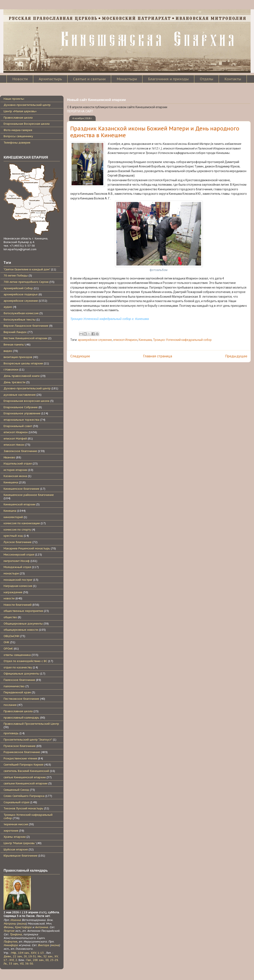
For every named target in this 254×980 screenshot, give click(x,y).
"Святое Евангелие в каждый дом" (27, 269)
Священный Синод (16, 790)
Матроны (10, 924)
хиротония (11, 831)
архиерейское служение (95, 340)
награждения (13, 592)
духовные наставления (20, 395)
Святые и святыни (89, 79)
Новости (20, 79)
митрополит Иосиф (17, 561)
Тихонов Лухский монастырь (23, 808)
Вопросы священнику (18, 136)
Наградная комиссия (18, 586)
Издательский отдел (18, 464)
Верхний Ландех (15, 332)
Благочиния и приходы (168, 79)
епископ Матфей (15, 439)
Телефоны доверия (17, 143)
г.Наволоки (11, 370)
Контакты (233, 79)
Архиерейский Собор (18, 288)
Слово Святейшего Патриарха (24, 796)
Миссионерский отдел (19, 555)
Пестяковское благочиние (21, 699)
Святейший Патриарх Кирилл (23, 765)
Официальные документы (21, 674)
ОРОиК (8, 649)
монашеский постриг (18, 580)
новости (9, 598)
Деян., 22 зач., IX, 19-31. (20, 956)
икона (22, 924)
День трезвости (14, 382)
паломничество (14, 686)
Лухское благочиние (18, 542)
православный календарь (21, 718)
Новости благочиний (18, 605)
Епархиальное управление (22, 413)
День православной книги (22, 376)
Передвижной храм (17, 692)
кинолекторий (13, 517)
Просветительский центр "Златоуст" (28, 740)
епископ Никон (14, 445)
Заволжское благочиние (20, 451)
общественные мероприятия (23, 611)
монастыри (11, 573)
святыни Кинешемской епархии (26, 783)
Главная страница (158, 356)
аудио (8, 307)
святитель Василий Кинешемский (26, 771)
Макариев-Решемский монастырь (27, 548)
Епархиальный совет (18, 426)
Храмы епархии (15, 837)
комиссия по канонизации (22, 523)
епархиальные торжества (21, 420)
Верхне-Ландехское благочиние (26, 326)
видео (8, 351)
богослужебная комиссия (21, 313)
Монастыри (127, 79)
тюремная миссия (16, 824)
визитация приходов (18, 357)
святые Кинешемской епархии (25, 777)
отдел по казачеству (18, 667)
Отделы (207, 79)
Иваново (9, 457)
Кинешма (145, 340)
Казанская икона (15, 476)
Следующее (80, 356)
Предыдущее (236, 356)
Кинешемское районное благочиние (29, 495)
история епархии (15, 470)
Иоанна (16, 920)
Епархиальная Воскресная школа (27, 124)
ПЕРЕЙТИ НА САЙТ (80, 111)
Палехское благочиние (19, 680)
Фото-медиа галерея (18, 130)
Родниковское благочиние (22, 752)
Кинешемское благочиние (21, 489)
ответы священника (17, 655)
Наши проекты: (14, 99)
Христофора (23, 927)
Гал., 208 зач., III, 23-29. (43, 960)
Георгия (9, 931)
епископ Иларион (125, 340)
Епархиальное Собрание (21, 407)
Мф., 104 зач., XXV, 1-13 (28, 953)
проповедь (11, 733)
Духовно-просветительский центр (27, 105)
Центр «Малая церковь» (20, 111)
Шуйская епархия (16, 849)
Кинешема (11, 482)
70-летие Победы (16, 276)
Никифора (11, 945)
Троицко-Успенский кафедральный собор (182, 340)
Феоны (8, 927)
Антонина (41, 927)
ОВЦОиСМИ (11, 636)
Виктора (43, 945)
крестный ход (13, 536)
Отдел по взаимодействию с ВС (25, 661)
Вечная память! (14, 345)
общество (10, 617)
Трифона (16, 934)
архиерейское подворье (21, 294)
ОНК (6, 642)
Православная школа (18, 118)
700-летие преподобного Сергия (26, 282)
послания (10, 705)
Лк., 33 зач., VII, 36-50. (19, 964)
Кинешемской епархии (19, 504)
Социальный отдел (17, 802)
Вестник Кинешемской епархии (25, 338)
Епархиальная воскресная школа (26, 401)
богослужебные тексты (20, 320)
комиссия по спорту (17, 530)
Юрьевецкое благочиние (21, 856)
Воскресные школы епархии (23, 363)
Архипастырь (50, 79)
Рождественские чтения (20, 758)
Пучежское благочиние (20, 746)
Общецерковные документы (23, 624)
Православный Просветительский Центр (31, 724)
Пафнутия (10, 942)
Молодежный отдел (17, 567)
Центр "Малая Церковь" (20, 843)
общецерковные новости (21, 630)
